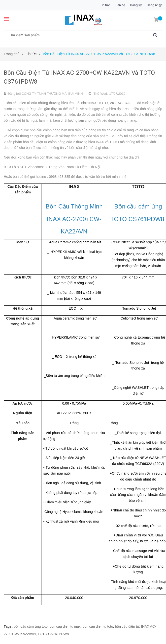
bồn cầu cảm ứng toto (31, 626)
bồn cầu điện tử (127, 626)
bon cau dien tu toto (98, 626)
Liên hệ (120, 5)
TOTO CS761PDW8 (53, 634)
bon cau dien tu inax (65, 626)
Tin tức (105, 5)
